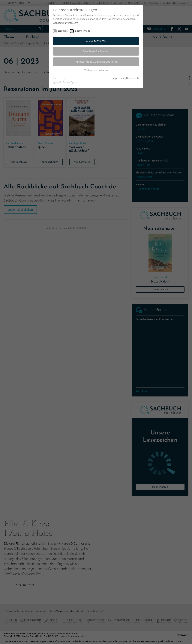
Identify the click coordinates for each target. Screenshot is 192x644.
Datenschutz (133, 78)
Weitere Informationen (96, 70)
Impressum (119, 78)
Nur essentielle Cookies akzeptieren (96, 62)
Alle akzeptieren (96, 41)
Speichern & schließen (96, 51)
